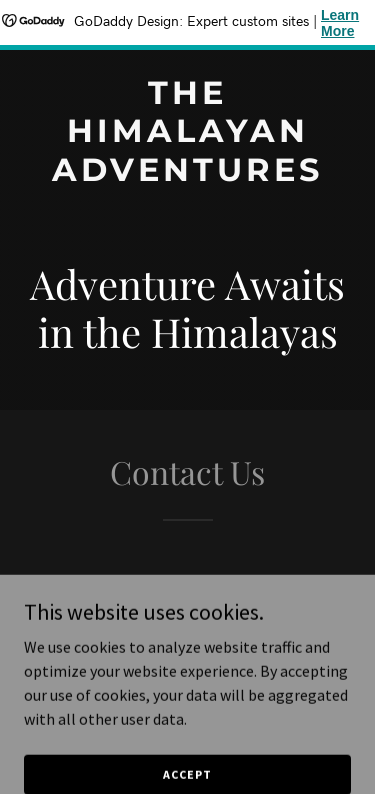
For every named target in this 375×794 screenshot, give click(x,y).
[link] (187, 175)
